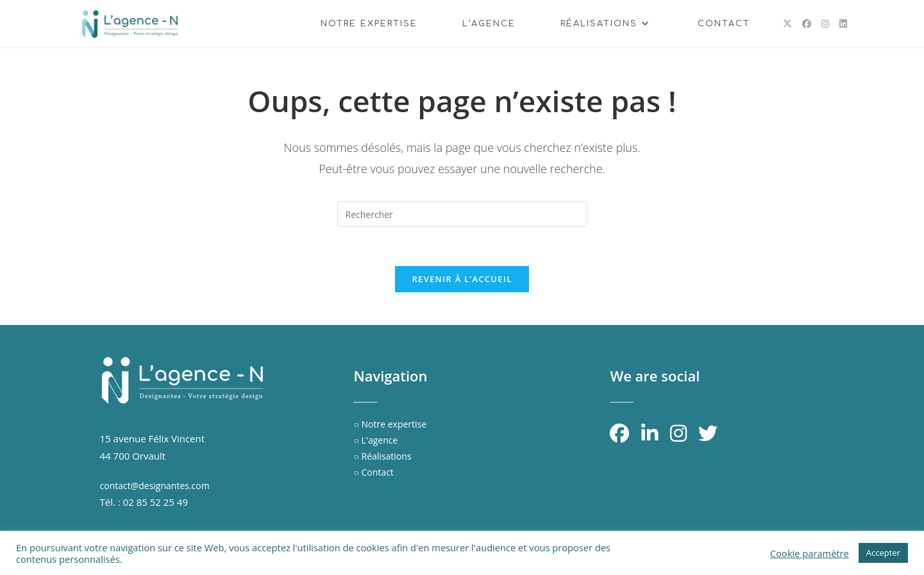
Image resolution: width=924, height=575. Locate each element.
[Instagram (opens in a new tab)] (825, 24)
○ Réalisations (382, 456)
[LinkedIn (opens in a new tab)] (843, 24)
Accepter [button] (883, 553)
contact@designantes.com (155, 486)
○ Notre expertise (390, 424)
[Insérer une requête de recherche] (462, 214)
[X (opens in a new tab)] (787, 24)
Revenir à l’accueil (462, 279)
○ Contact (373, 472)
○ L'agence (375, 440)
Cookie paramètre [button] (810, 553)
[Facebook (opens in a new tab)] (807, 24)
